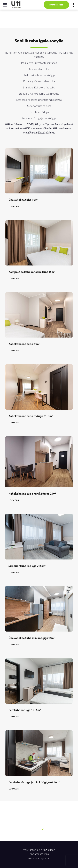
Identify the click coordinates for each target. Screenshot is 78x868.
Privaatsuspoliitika (39, 854)
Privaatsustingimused (39, 858)
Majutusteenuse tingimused (39, 850)
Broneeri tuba (56, 5)
